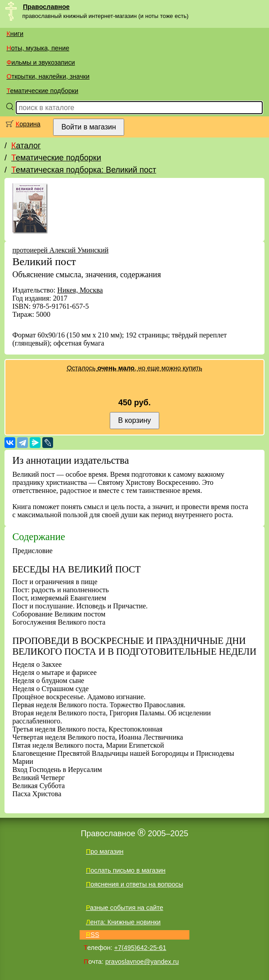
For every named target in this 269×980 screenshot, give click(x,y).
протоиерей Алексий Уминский (60, 250)
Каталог (26, 146)
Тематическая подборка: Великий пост (84, 170)
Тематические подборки (42, 91)
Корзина (28, 124)
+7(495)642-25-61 (140, 948)
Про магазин (105, 851)
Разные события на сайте (125, 908)
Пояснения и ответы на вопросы (134, 884)
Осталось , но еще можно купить (134, 368)
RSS (93, 935)
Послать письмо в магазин (126, 870)
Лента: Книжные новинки (123, 922)
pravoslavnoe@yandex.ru (142, 962)
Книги (15, 34)
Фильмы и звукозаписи (40, 62)
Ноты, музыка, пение (38, 48)
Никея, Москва (80, 290)
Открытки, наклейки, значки (48, 76)
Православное (46, 7)
